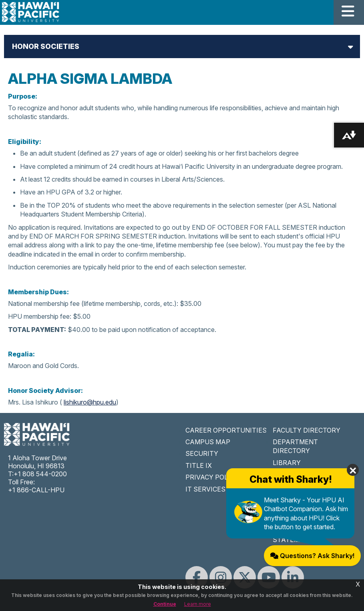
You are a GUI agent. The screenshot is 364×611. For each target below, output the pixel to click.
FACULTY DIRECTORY (307, 430)
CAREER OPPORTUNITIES (226, 430)
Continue (165, 604)
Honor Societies (46, 46)
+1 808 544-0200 (40, 474)
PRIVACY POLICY (212, 477)
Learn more (198, 604)
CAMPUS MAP (208, 442)
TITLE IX (199, 465)
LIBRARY (287, 463)
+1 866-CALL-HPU (36, 490)
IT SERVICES (205, 489)
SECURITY (202, 453)
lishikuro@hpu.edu (90, 402)
